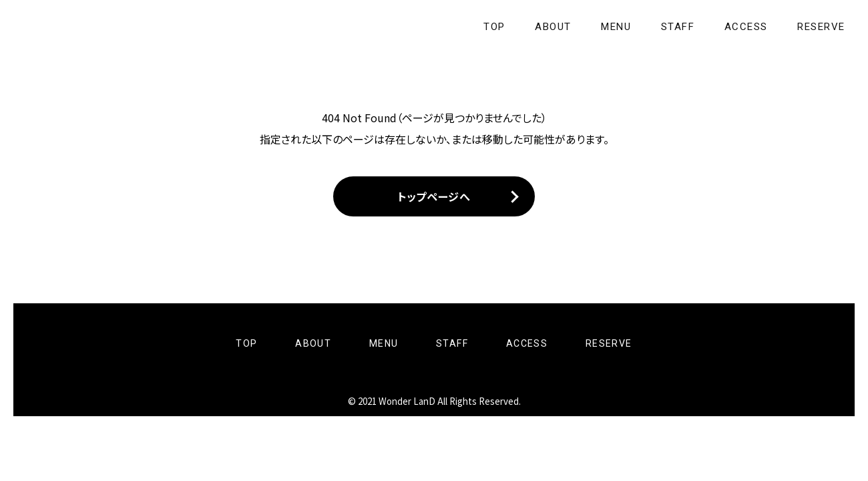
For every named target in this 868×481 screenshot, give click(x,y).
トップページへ (434, 198)
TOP (502, 27)
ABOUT (559, 27)
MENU (620, 27)
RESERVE (822, 27)
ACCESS (747, 27)
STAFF (680, 27)
